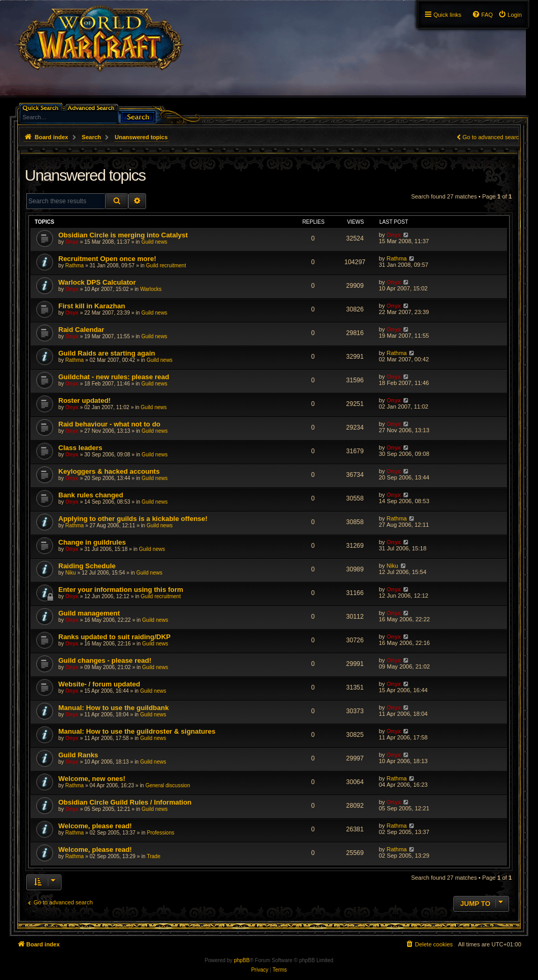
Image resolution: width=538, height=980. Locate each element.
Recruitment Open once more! (107, 259)
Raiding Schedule (87, 566)
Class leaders (80, 448)
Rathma (74, 265)
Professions (160, 833)
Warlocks (151, 289)
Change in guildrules (92, 542)
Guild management (89, 613)
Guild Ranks (78, 755)
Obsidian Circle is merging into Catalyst (123, 235)
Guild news (154, 242)
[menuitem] (510, 15)
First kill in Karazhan (92, 306)
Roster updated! (85, 400)
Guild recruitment (166, 265)
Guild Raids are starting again (107, 353)
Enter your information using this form (121, 590)
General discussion (168, 785)
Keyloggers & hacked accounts (109, 471)
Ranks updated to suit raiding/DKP (115, 637)
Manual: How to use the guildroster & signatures (137, 731)
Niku (70, 573)
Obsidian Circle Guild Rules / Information (125, 802)
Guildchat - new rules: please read (114, 377)
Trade (153, 856)
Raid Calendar (81, 330)
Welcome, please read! (95, 826)
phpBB (242, 960)
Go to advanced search (492, 137)
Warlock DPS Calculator (97, 282)
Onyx (72, 242)
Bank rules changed (91, 495)
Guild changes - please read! (105, 660)
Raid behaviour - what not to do (109, 424)
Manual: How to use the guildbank (113, 708)
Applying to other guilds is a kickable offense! (133, 519)
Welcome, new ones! (92, 779)
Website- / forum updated (99, 684)
